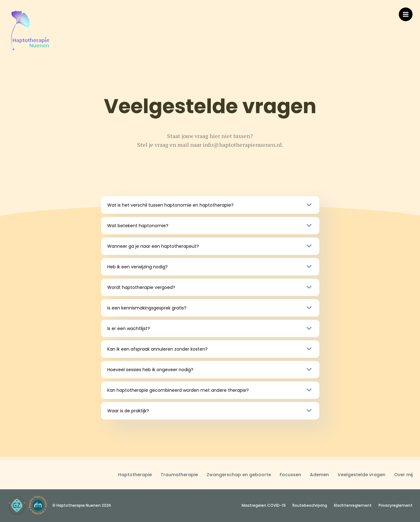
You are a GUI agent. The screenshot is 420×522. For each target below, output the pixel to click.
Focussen (290, 475)
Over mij (403, 475)
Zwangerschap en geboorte (239, 475)
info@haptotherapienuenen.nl (242, 145)
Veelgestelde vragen (362, 475)
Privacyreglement (396, 505)
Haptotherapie (135, 475)
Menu (408, 11)
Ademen (319, 475)
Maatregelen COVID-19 (264, 505)
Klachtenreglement (353, 505)
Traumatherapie (179, 475)
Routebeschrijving (310, 505)
